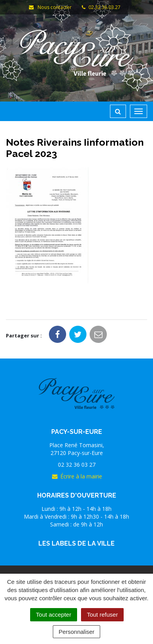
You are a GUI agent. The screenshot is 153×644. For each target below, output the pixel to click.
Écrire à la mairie (77, 476)
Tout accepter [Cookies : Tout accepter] (54, 615)
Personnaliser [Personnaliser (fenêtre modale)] (77, 632)
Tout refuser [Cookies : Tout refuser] (102, 615)
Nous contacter (50, 7)
